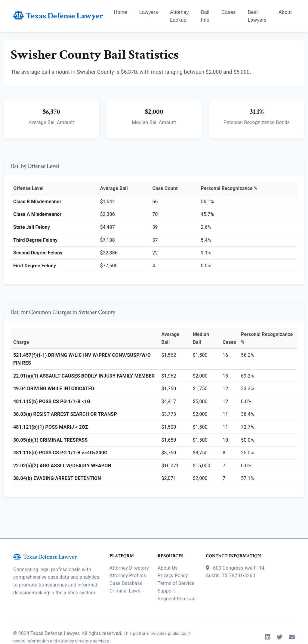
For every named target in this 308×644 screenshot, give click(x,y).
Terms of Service (176, 568)
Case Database (126, 568)
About (285, 12)
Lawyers (149, 12)
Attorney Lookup (179, 16)
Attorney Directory (129, 553)
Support (166, 576)
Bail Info (205, 16)
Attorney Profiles (128, 560)
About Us (168, 553)
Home (121, 12)
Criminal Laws (125, 576)
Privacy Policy (173, 560)
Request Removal (177, 583)
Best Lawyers (257, 16)
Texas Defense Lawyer (58, 16)
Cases (228, 12)
